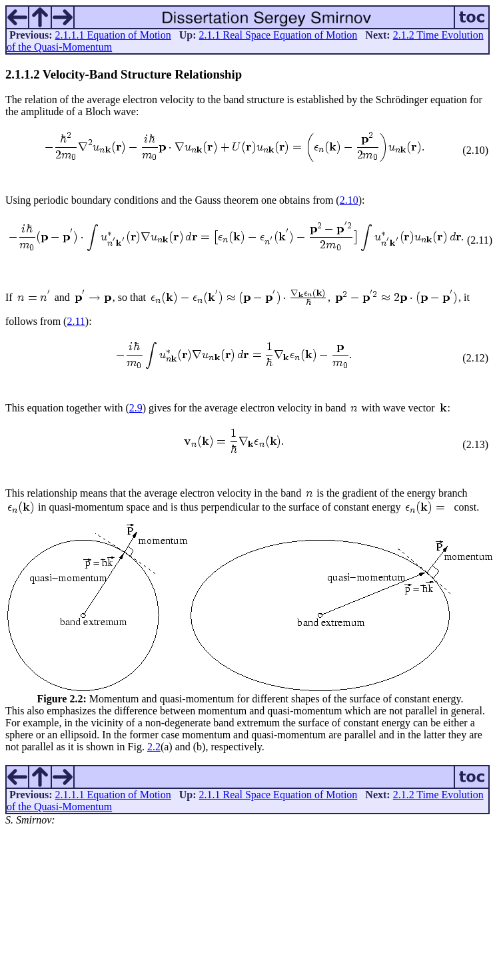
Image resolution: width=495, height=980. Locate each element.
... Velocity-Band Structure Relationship (124, 74)
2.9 (136, 408)
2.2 (154, 747)
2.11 (76, 321)
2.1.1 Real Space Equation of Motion (278, 35)
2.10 (349, 200)
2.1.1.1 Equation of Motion (113, 35)
